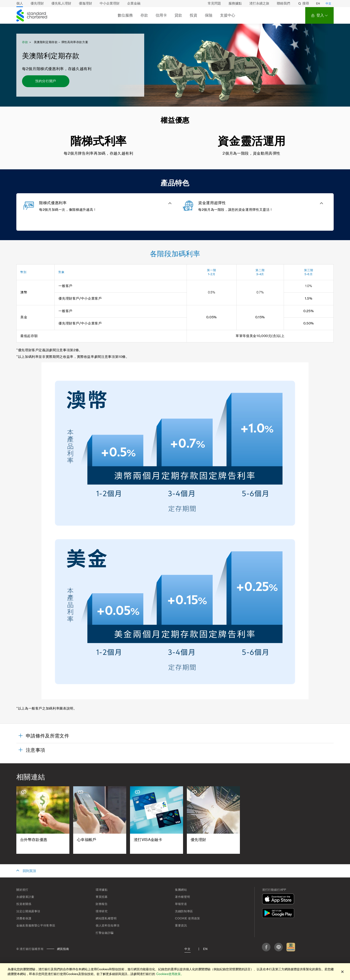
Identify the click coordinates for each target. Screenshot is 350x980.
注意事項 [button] (35, 750)
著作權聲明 (182, 897)
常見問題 (214, 3)
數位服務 (125, 15)
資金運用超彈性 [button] (212, 203)
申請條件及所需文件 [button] (47, 736)
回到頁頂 (29, 871)
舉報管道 (181, 904)
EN (318, 4)
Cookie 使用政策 (188, 918)
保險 (209, 15)
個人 (20, 3)
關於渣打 (22, 890)
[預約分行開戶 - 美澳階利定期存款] (46, 81)
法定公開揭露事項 (28, 911)
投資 (193, 15)
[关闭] (342, 972)
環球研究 (102, 911)
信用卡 (161, 15)
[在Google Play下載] (279, 914)
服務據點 (235, 3)
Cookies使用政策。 (170, 974)
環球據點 (102, 890)
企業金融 (134, 3)
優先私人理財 (61, 3)
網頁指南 (63, 949)
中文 (328, 4)
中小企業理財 (110, 3)
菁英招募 (102, 897)
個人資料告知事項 (108, 926)
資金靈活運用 (251, 142)
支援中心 (228, 15)
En (205, 949)
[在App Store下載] (279, 900)
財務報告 (102, 904)
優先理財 (37, 3)
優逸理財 (85, 3)
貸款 (178, 15)
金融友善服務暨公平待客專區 (36, 926)
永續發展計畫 (25, 897)
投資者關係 (24, 904)
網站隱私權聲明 (106, 918)
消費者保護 (24, 918)
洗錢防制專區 (184, 911)
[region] (175, 972)
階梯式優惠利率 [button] (53, 203)
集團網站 (181, 890)
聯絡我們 (283, 3)
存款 (144, 15)
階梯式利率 (99, 142)
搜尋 (303, 3)
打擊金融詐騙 (105, 933)
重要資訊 (181, 926)
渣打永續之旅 (259, 3)
